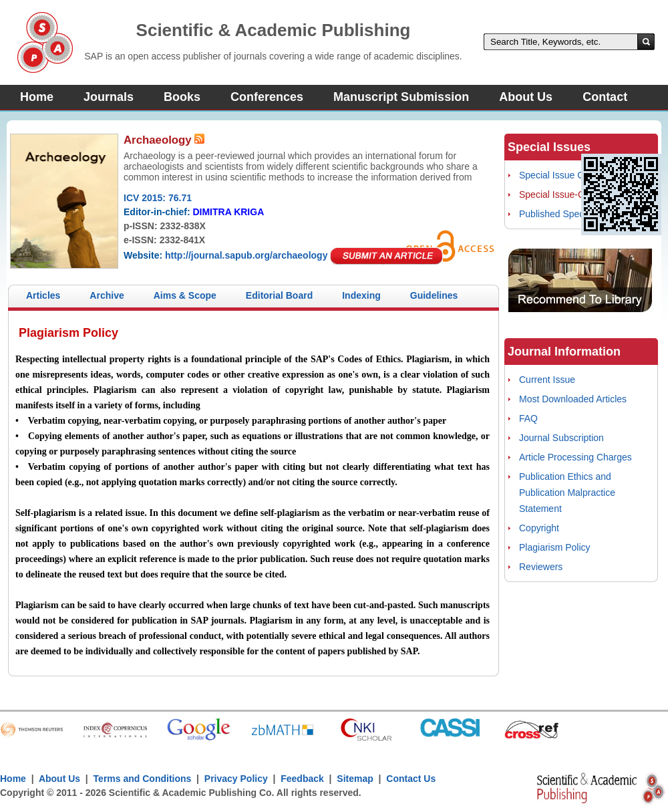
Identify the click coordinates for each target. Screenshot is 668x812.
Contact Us (411, 779)
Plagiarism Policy (555, 547)
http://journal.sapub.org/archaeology (246, 255)
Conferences (267, 97)
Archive (107, 295)
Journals (109, 97)
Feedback (302, 779)
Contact (605, 97)
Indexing (361, 295)
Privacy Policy (236, 779)
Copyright (539, 528)
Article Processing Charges (575, 457)
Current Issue (547, 380)
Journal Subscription (561, 438)
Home (37, 97)
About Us (526, 97)
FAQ (528, 418)
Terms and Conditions (143, 779)
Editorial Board (279, 295)
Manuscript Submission (401, 97)
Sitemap (355, 779)
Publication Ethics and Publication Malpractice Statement (567, 493)
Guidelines (434, 295)
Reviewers (541, 567)
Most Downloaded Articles (573, 399)
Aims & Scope (185, 295)
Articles (43, 295)
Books (182, 97)
